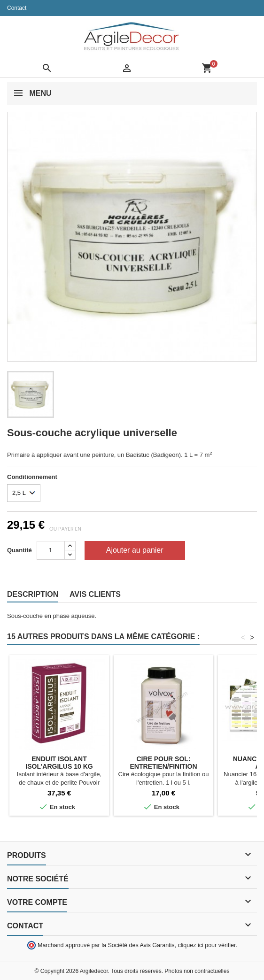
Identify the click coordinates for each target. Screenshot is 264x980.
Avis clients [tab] (95, 594)
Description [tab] (33, 594)
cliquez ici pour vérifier (207, 945)
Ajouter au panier (135, 550)
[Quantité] (51, 550)
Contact (17, 8)
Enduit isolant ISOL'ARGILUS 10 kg (59, 763)
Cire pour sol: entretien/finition (163, 763)
